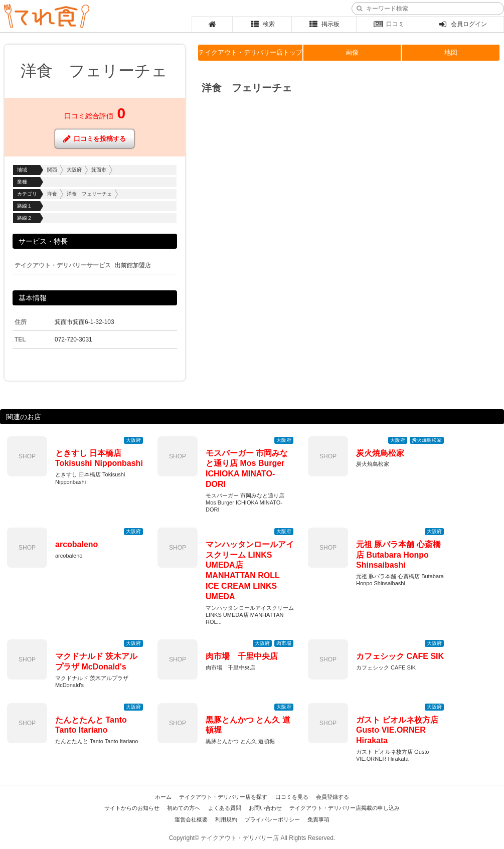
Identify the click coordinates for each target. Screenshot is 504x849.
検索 (262, 24)
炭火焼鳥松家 (380, 453)
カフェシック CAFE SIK (400, 656)
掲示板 (324, 24)
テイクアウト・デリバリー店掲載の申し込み (345, 808)
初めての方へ (184, 808)
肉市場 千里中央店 (242, 656)
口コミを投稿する (95, 139)
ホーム (163, 797)
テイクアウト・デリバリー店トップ (250, 52)
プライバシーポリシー (272, 819)
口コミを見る (292, 797)
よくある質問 (225, 808)
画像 (352, 52)
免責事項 (318, 819)
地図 (451, 52)
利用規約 (226, 819)
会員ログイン (463, 24)
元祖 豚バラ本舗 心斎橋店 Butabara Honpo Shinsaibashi (398, 555)
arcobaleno (76, 544)
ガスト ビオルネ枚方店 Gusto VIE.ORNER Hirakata (397, 730)
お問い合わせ (265, 808)
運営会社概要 (191, 819)
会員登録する (332, 797)
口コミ (389, 24)
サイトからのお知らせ (132, 808)
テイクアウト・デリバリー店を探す (223, 797)
